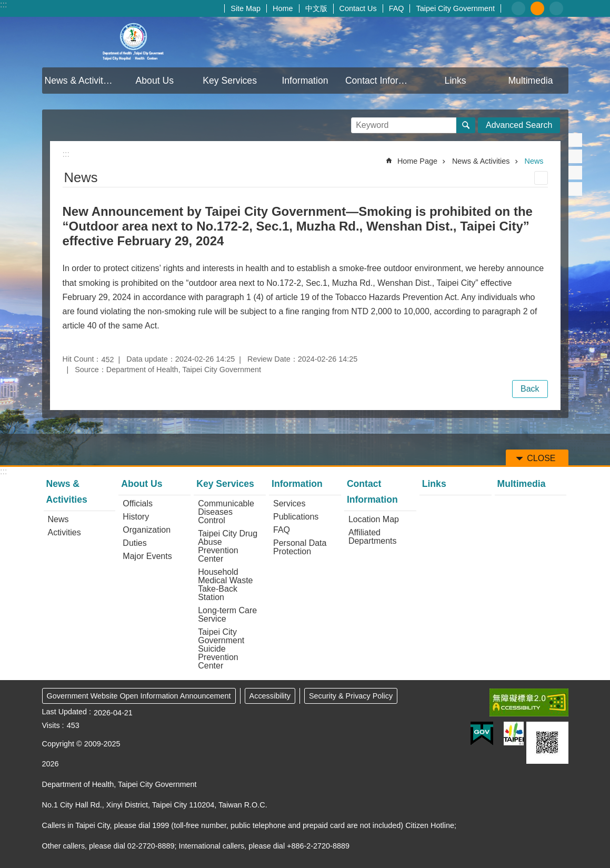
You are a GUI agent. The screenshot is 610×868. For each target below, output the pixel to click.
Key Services (230, 81)
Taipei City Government (455, 8)
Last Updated (65, 712)
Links (456, 81)
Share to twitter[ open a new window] (575, 156)
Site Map (246, 8)
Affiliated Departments (373, 537)
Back (530, 389)
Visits (51, 725)
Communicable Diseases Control (226, 512)
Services (289, 503)
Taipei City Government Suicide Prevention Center (221, 649)
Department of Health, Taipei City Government (134, 42)
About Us (155, 81)
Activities (64, 532)
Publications (296, 517)
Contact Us (358, 8)
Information (305, 81)
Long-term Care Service (227, 615)
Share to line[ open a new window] (575, 173)
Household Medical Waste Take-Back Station (225, 585)
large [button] (556, 8)
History (136, 517)
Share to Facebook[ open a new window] (575, 140)
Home (283, 8)
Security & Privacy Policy (351, 696)
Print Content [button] (541, 178)
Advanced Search (519, 125)
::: (3, 4)
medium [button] (537, 8)
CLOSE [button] (541, 458)
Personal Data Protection (300, 547)
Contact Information (382, 81)
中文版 (316, 8)
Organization (147, 530)
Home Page (417, 161)
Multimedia (530, 81)
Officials (138, 503)
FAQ (397, 8)
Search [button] (466, 125)
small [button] (518, 8)
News (534, 161)
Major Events (147, 556)
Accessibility (270, 696)
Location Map (374, 519)
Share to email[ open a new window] (575, 189)
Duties (134, 543)
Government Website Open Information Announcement (139, 696)
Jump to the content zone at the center (6, 6)
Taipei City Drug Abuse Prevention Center (228, 546)
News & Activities (80, 81)
